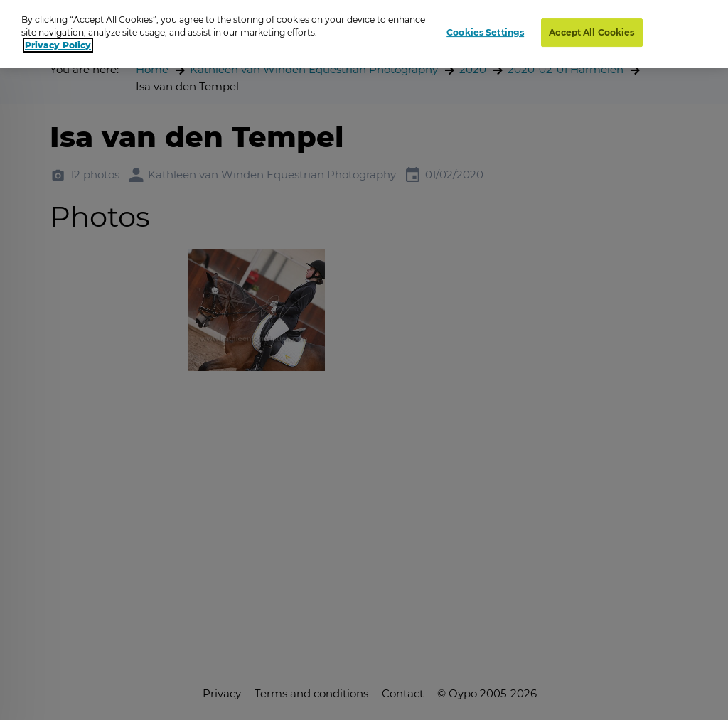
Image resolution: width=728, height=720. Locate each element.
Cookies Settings (485, 32)
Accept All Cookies (591, 32)
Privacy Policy (58, 45)
